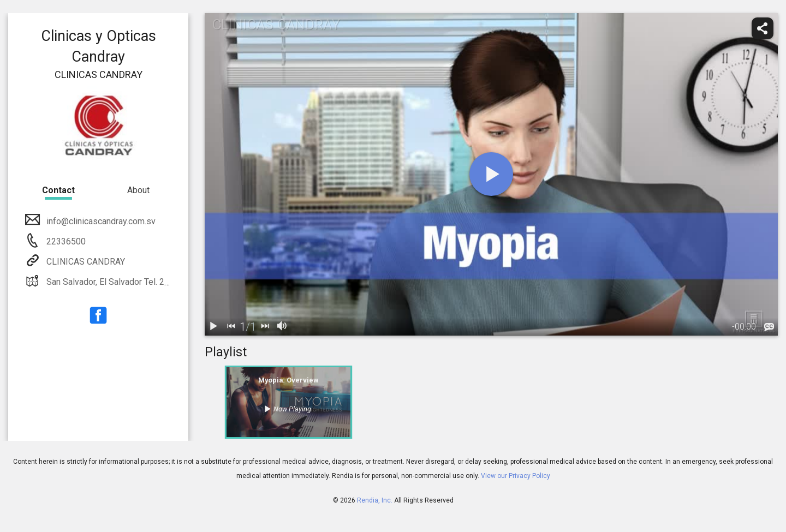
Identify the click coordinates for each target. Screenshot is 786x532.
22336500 (65, 241)
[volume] (282, 327)
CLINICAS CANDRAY (85, 262)
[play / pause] (213, 327)
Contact (58, 190)
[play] (491, 174)
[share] (763, 28)
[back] (231, 327)
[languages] (769, 327)
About (138, 190)
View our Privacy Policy (516, 476)
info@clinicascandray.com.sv (100, 221)
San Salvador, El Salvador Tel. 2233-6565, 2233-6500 (146, 282)
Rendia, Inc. (375, 500)
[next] (265, 327)
